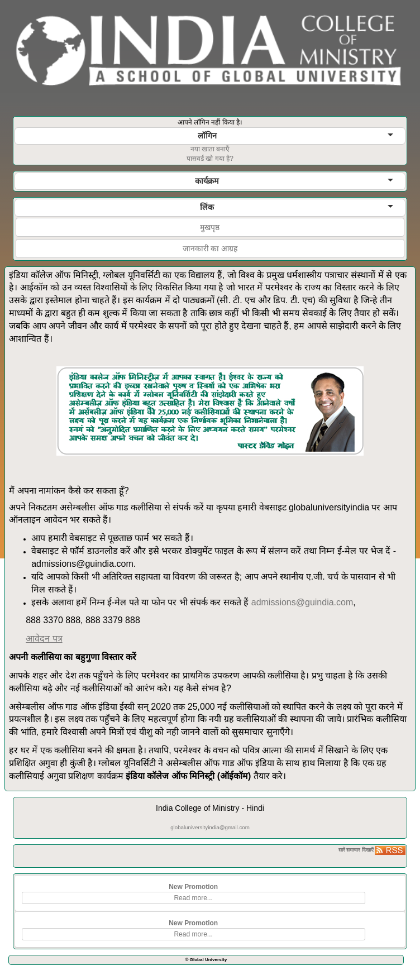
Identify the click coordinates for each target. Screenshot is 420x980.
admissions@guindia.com (302, 602)
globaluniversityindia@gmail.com (210, 827)
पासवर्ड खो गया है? (210, 159)
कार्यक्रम (294, 181)
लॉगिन (295, 136)
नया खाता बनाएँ (210, 149)
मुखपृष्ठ (210, 227)
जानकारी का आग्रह (210, 248)
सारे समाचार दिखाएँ (356, 850)
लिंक (297, 207)
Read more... (193, 898)
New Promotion (193, 887)
